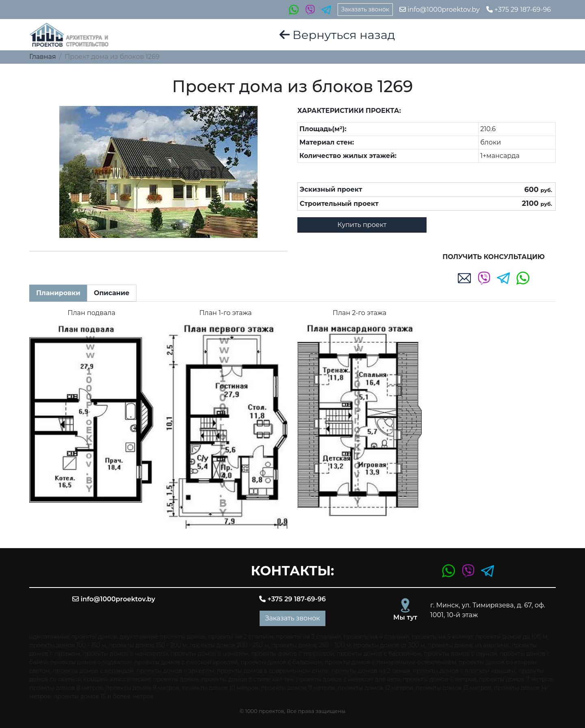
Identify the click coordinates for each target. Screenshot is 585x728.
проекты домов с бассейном (379, 654)
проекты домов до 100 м (511, 637)
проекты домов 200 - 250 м (229, 645)
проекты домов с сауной (460, 654)
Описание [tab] (112, 293)
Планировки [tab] (58, 293)
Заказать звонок (365, 9)
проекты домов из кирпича (468, 645)
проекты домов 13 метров (454, 688)
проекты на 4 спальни (376, 637)
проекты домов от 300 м (389, 645)
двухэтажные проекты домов (162, 637)
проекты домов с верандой (93, 671)
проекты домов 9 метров (142, 688)
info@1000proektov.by (440, 10)
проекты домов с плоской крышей (464, 671)
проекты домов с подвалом (91, 662)
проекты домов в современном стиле (273, 671)
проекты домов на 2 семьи (371, 671)
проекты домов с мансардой (126, 654)
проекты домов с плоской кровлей (186, 662)
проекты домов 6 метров (439, 679)
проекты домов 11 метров (298, 688)
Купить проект (362, 225)
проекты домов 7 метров (516, 679)
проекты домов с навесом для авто (348, 679)
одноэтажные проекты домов (73, 637)
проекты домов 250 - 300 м (311, 645)
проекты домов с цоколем (209, 654)
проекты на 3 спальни (308, 637)
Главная (43, 57)
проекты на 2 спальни (241, 637)
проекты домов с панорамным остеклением (390, 662)
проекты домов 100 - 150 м (68, 645)
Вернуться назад (337, 35)
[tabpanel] (292, 418)
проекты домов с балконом (282, 662)
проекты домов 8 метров (66, 688)
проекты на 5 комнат (442, 637)
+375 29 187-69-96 (519, 10)
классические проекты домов (154, 679)
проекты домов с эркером (175, 671)
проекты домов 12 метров (375, 688)
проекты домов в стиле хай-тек (248, 679)
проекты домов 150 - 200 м (148, 645)
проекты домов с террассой (292, 654)
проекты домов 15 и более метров (104, 696)
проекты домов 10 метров (220, 688)
